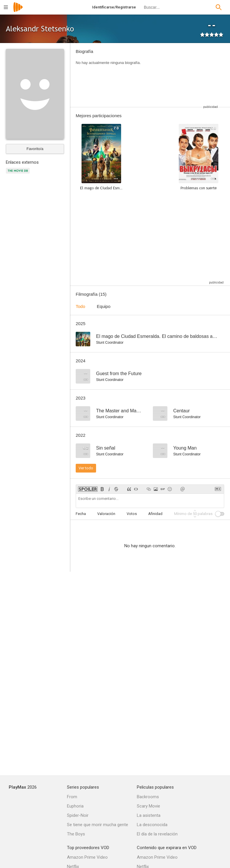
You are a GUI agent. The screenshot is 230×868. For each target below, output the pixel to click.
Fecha (81, 514)
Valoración (106, 514)
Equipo (104, 306)
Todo (80, 306)
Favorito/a (35, 149)
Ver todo (86, 468)
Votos (132, 514)
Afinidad (155, 514)
